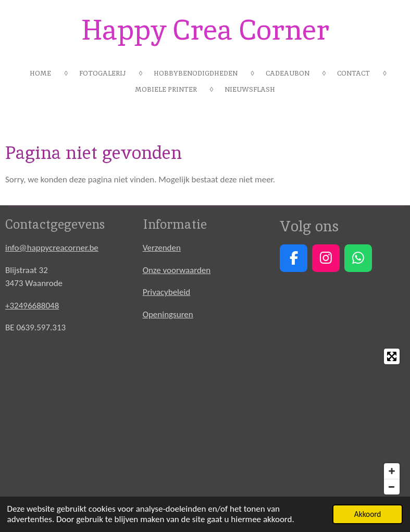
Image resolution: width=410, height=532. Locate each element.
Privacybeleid (167, 292)
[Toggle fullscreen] (392, 356)
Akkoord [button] (368, 514)
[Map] (205, 422)
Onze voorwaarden (177, 270)
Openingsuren (168, 314)
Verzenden (162, 248)
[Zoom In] (392, 471)
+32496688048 (32, 306)
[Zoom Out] (392, 487)
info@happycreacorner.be (52, 248)
